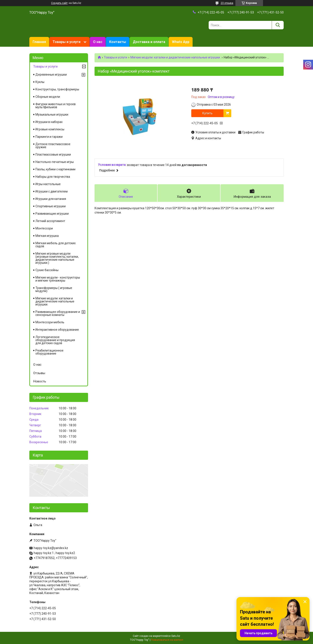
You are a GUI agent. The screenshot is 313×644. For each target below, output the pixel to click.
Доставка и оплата (149, 42)
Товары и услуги (67, 42)
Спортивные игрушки (51, 206)
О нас (98, 42)
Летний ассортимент (50, 221)
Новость (40, 381)
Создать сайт (59, 3)
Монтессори (44, 228)
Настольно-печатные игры (55, 162)
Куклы (40, 82)
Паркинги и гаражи (49, 137)
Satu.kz (176, 636)
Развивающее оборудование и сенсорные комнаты (58, 313)
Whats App (181, 42)
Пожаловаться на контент (167, 640)
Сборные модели (48, 97)
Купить (207, 113)
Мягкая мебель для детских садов (56, 245)
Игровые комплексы (50, 129)
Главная (39, 42)
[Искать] (278, 25)
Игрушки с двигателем (52, 191)
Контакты (118, 42)
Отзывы (39, 373)
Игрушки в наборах (49, 122)
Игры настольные (48, 184)
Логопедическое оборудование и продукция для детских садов (55, 340)
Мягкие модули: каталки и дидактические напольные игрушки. (176, 57)
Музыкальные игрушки (52, 115)
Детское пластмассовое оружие (53, 146)
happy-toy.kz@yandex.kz (51, 548)
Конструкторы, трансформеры (57, 89)
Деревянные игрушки (51, 75)
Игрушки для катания (51, 199)
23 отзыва (227, 3)
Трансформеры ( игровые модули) (54, 289)
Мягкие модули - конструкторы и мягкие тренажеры (58, 279)
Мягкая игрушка (47, 236)
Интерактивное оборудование (57, 330)
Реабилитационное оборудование (49, 352)
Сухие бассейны (47, 270)
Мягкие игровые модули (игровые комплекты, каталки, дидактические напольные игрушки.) (57, 258)
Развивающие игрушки (52, 214)
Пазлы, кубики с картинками (55, 169)
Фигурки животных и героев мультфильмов (56, 106)
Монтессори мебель (50, 322)
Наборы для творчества (53, 177)
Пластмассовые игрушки (53, 154)
